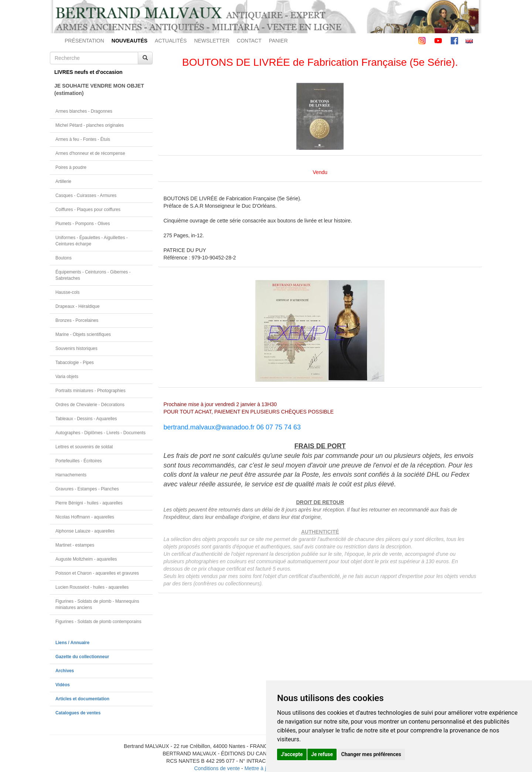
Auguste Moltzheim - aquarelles (86, 559)
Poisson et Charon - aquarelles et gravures (97, 573)
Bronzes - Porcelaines (77, 320)
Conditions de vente (217, 768)
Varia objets (67, 377)
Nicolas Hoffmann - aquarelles (85, 517)
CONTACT (249, 41)
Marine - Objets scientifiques (83, 334)
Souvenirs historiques (76, 348)
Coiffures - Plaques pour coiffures (88, 210)
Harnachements (71, 475)
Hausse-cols (67, 292)
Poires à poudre (71, 167)
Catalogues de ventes (78, 713)
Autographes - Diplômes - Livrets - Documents (100, 433)
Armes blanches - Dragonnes (84, 111)
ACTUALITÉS (171, 41)
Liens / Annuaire (72, 643)
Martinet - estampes (75, 545)
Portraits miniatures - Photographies (91, 391)
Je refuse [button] (322, 754)
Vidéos (63, 685)
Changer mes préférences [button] (371, 754)
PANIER (278, 41)
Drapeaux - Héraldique (78, 306)
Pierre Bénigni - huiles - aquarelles (89, 503)
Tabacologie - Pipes (75, 363)
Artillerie (63, 181)
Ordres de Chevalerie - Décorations (90, 405)
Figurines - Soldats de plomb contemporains (98, 622)
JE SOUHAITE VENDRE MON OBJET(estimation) (99, 89)
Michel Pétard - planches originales (90, 125)
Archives (65, 671)
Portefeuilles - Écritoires (79, 461)
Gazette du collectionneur (82, 657)
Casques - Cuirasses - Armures (86, 195)
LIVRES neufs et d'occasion (88, 72)
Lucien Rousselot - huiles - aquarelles (92, 587)
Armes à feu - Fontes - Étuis (83, 139)
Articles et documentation (82, 699)
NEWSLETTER (212, 41)
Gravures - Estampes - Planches (87, 489)
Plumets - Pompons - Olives (83, 224)
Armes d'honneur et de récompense (90, 153)
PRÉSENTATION (84, 41)
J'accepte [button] (292, 754)
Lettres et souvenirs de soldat (84, 447)
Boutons (64, 258)
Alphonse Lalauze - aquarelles (85, 531)
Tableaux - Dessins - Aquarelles (86, 419)
